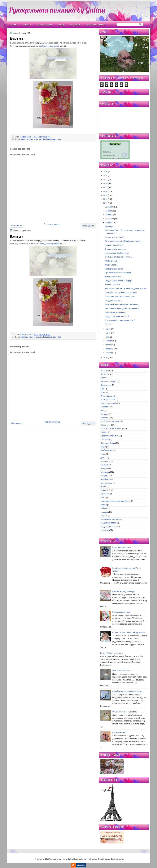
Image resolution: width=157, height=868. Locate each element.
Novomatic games (90, 859)
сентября (110, 219)
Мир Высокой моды (114, 277)
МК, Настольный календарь (125, 712)
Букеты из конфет (108, 381)
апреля (109, 341)
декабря (109, 207)
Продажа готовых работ (52, 139)
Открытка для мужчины (115, 249)
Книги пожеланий (108, 403)
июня (108, 333)
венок (103, 454)
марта (108, 345)
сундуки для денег (109, 526)
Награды (104, 414)
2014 (105, 191)
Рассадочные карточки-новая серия (121, 293)
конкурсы (25, 139)
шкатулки (105, 530)
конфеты (104, 476)
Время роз (110, 226)
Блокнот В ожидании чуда (124, 591)
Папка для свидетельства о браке (120, 297)
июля (108, 329)
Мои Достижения (45, 24)
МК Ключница (111, 261)
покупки (104, 516)
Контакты (27, 24)
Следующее (17, 225)
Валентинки (106, 385)
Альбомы (105, 371)
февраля (109, 349)
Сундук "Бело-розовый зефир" (119, 281)
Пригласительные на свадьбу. (118, 273)
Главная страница (52, 224)
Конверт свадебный (114, 245)
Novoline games (104, 859)
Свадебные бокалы (114, 301)
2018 (105, 175)
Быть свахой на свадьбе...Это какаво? (122, 308)
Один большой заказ (122, 548)
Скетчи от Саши (108, 443)
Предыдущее (88, 226)
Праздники (105, 425)
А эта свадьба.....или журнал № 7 (120, 320)
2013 (105, 195)
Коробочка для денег (122, 612)
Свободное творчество (49, 46)
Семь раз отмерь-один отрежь (119, 257)
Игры (103, 392)
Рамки (103, 432)
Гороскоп (109, 324)
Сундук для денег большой (117, 316)
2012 (105, 199)
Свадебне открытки (109, 436)
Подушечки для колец (110, 421)
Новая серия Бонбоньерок (117, 253)
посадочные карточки (110, 519)
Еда (102, 389)
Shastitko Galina (26, 137)
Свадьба (104, 439)
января (109, 353)
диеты (103, 458)
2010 (105, 357)
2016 (105, 183)
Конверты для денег (114, 269)
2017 (105, 179)
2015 (105, 187)
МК (102, 410)
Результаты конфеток (122, 671)
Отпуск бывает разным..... (112, 653)
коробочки (105, 479)
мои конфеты (106, 483)
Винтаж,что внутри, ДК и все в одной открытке (126, 289)
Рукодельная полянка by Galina (57, 10)
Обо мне (13, 24)
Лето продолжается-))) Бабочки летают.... (123, 241)
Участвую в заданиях (96, 24)
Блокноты (105, 374)
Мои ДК (61, 24)
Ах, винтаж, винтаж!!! (114, 237)
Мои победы (75, 24)
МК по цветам (111, 265)
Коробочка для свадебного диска (127, 691)
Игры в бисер (106, 396)
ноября (109, 211)
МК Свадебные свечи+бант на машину (122, 304)
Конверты (105, 407)
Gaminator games (117, 859)
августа (109, 223)
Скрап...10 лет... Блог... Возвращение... (130, 632)
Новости (32, 139)
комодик (104, 468)
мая (107, 337)
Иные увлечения (108, 400)
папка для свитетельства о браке (115, 501)
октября (109, 215)
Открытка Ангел (119, 732)
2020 (105, 171)
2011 (105, 203)
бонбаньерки (106, 450)
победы (104, 508)
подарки (104, 512)
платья (104, 505)
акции (103, 447)
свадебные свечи (108, 523)
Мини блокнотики (113, 285)
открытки (39, 139)
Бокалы (104, 378)
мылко (103, 487)
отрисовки (105, 494)
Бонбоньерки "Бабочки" (115, 312)
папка (103, 497)
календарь (105, 461)
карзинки (105, 465)
